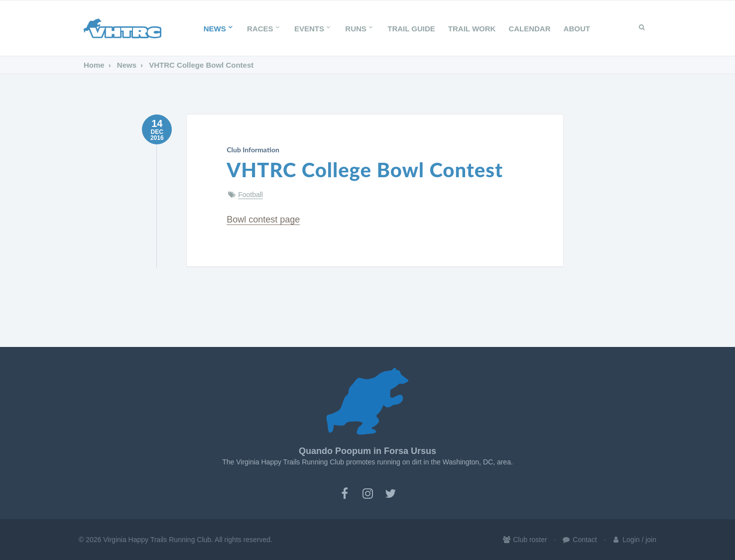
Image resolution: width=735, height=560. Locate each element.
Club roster (524, 540)
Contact (579, 540)
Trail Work (472, 29)
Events (313, 29)
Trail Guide (411, 29)
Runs (360, 29)
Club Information (253, 150)
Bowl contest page (263, 220)
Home (94, 65)
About (577, 29)
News (219, 29)
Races (264, 29)
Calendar (529, 29)
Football (250, 195)
